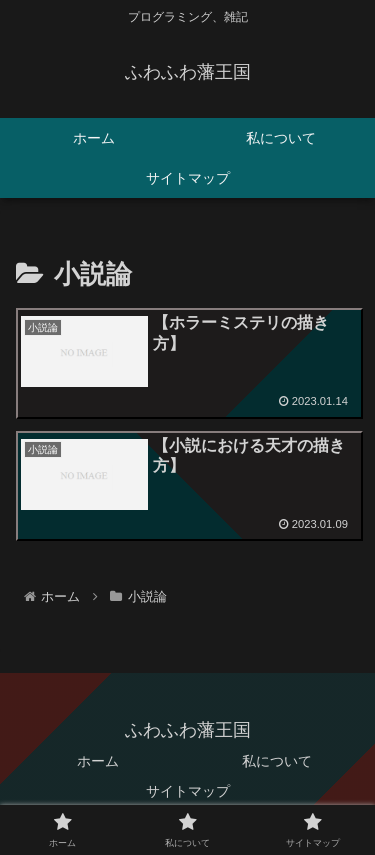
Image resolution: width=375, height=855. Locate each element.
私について (277, 761)
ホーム (98, 761)
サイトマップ (188, 791)
